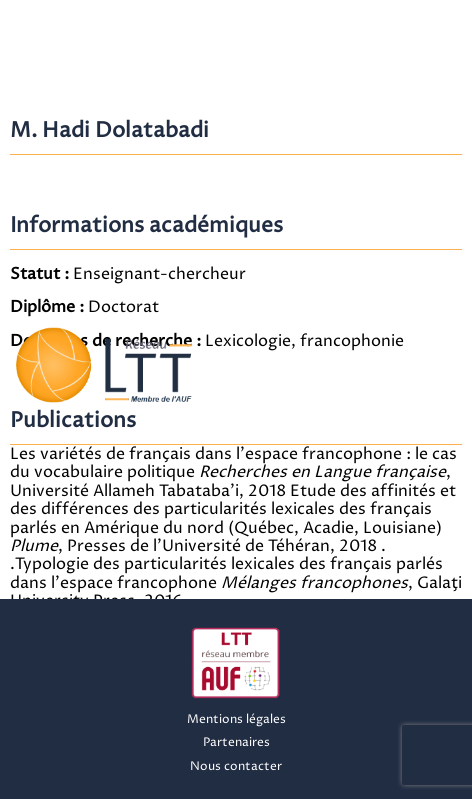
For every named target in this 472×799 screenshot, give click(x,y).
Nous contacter (236, 766)
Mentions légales (236, 719)
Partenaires (236, 742)
